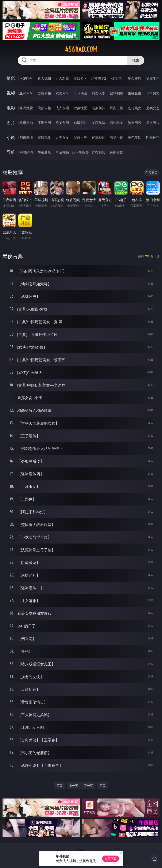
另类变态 (153, 108)
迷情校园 (99, 138)
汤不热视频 (80, 152)
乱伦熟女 (135, 108)
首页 (59, 786)
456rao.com (81, 49)
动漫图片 (80, 123)
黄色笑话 (135, 138)
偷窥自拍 (26, 123)
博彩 (11, 78)
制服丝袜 (99, 108)
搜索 (136, 60)
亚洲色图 (44, 123)
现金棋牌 (135, 78)
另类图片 (153, 123)
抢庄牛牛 (153, 78)
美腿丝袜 (99, 123)
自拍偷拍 (44, 93)
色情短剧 (116, 152)
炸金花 (116, 78)
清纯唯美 (116, 123)
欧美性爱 (80, 108)
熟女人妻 (99, 93)
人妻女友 (62, 138)
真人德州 (44, 78)
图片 (11, 123)
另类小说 (116, 138)
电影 (11, 108)
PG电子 (26, 78)
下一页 (88, 786)
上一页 (74, 786)
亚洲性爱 (26, 108)
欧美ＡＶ (62, 93)
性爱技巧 (153, 138)
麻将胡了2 (98, 78)
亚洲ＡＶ (26, 93)
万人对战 (62, 78)
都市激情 (26, 138)
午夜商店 (44, 152)
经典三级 (116, 108)
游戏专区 (80, 78)
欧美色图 (62, 123)
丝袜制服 (116, 93)
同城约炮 (26, 152)
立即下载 (111, 859)
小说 (11, 137)
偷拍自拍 (44, 108)
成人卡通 (62, 108)
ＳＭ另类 (153, 93)
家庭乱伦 (44, 138)
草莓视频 (62, 152)
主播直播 (135, 93)
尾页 (103, 786)
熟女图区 (135, 123)
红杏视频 (99, 152)
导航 (11, 152)
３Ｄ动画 (80, 93)
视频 (11, 93)
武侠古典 (80, 138)
